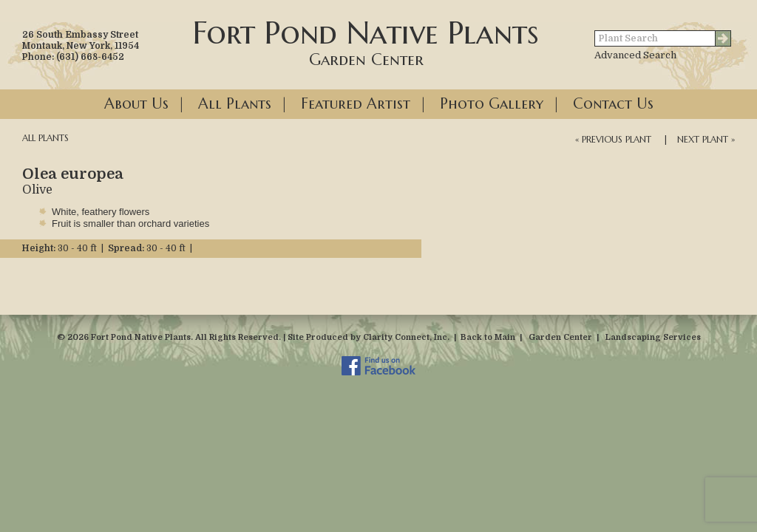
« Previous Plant (613, 139)
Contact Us (613, 104)
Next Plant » (706, 139)
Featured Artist (356, 104)
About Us (136, 104)
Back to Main (488, 337)
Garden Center (560, 337)
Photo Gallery (492, 104)
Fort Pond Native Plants (366, 41)
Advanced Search (635, 55)
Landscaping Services (653, 337)
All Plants (235, 104)
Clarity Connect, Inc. (406, 337)
